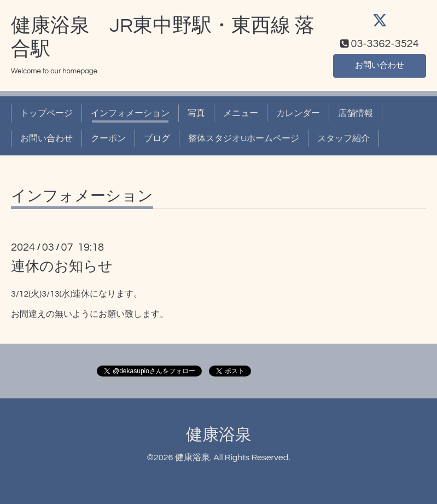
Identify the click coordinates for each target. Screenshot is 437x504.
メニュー (241, 113)
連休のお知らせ (62, 267)
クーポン (108, 138)
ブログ (157, 138)
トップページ (46, 113)
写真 (196, 113)
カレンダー (298, 113)
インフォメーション (130, 113)
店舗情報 (356, 113)
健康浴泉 (219, 435)
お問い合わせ (380, 65)
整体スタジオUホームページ (244, 138)
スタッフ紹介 (343, 138)
